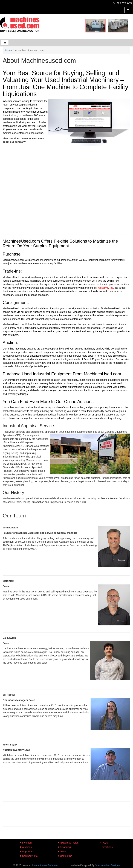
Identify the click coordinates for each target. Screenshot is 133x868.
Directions (107, 847)
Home (9, 50)
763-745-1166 (122, 3)
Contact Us (66, 856)
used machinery (69, 380)
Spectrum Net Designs (107, 865)
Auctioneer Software (46, 865)
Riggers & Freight (70, 843)
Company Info (30, 856)
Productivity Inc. (105, 288)
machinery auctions (25, 349)
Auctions (27, 847)
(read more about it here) (89, 356)
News (63, 852)
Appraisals (28, 852)
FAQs (105, 843)
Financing (65, 847)
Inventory (27, 843)
